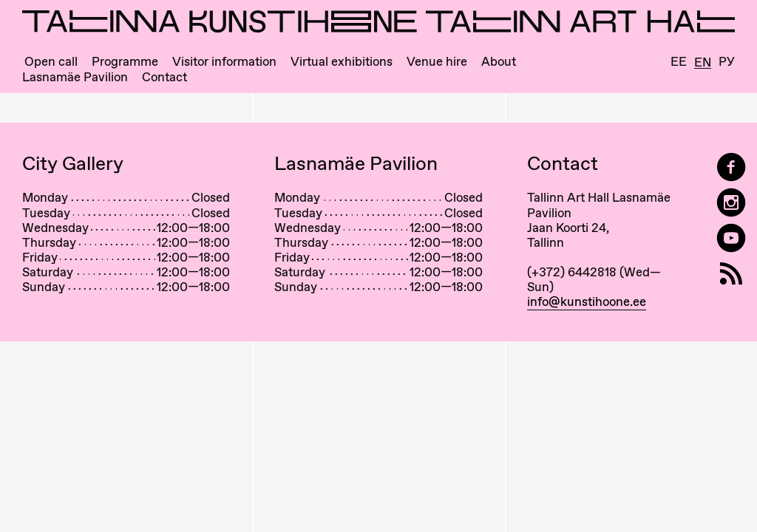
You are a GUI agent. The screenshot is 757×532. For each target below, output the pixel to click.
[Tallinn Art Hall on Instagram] (731, 203)
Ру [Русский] (727, 62)
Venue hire (437, 62)
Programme (125, 62)
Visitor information (224, 62)
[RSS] (731, 274)
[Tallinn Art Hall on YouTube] (731, 238)
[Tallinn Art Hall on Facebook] (731, 167)
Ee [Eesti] (679, 62)
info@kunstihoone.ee (587, 301)
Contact (164, 77)
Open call (51, 62)
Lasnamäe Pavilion (75, 77)
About (499, 62)
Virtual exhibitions (342, 62)
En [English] (703, 63)
